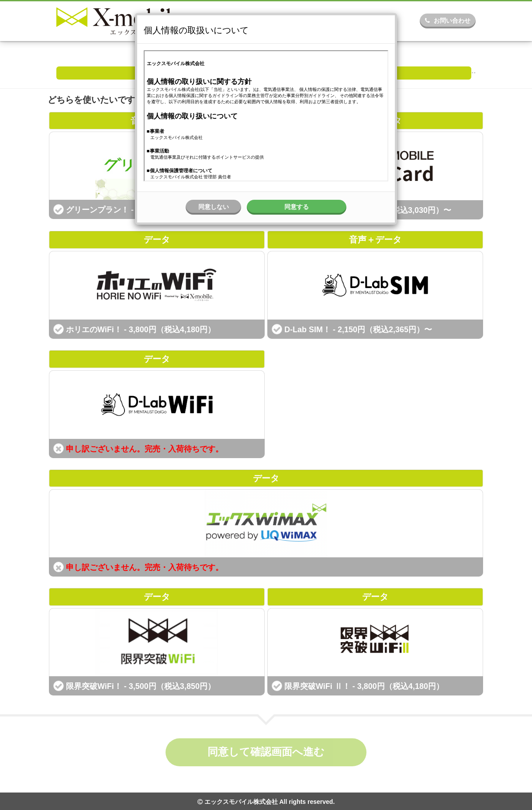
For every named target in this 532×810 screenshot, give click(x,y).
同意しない (214, 207)
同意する (297, 207)
